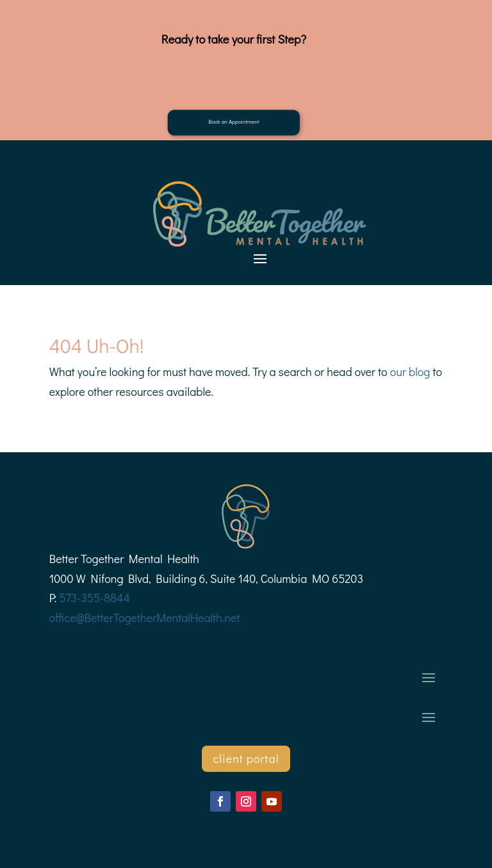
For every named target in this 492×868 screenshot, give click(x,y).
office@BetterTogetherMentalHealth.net (145, 618)
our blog (410, 372)
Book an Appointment (234, 121)
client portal (246, 758)
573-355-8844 (94, 598)
